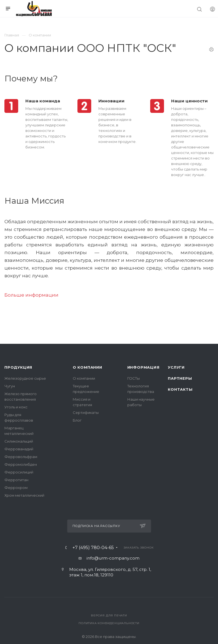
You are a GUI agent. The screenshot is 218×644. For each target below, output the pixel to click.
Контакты (180, 389)
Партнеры (180, 378)
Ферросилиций (19, 472)
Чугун (10, 386)
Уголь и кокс (16, 407)
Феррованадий (19, 449)
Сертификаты (86, 413)
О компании (88, 367)
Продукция (18, 367)
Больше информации (31, 295)
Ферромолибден (21, 464)
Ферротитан (16, 480)
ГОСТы (134, 378)
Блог (77, 420)
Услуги (176, 367)
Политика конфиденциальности (109, 623)
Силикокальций (19, 441)
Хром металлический (24, 495)
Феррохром (16, 488)
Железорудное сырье (25, 378)
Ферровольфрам (21, 457)
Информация (143, 367)
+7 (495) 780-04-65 (93, 548)
